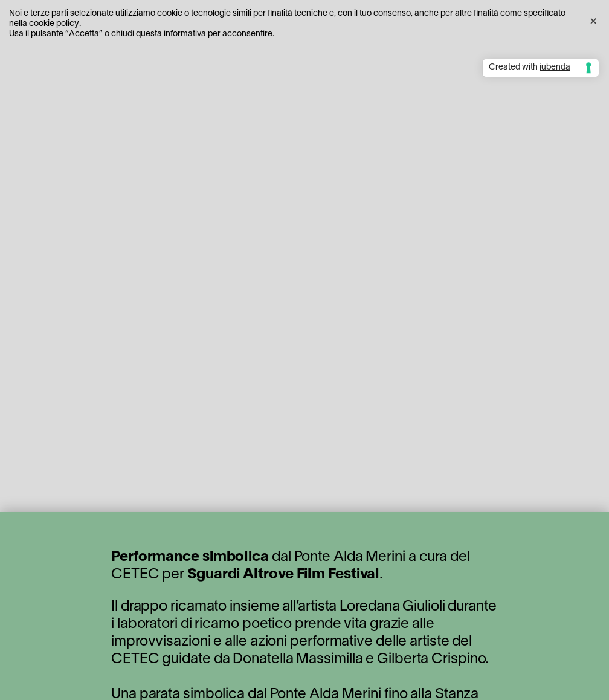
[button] (593, 19)
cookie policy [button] (54, 24)
